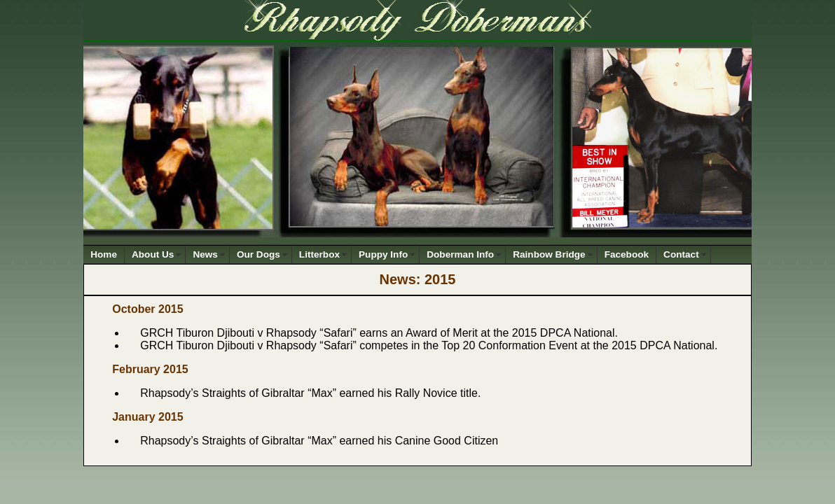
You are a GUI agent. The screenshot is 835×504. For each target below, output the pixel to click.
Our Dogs (258, 254)
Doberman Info (460, 254)
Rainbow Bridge (549, 254)
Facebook (627, 254)
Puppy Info (383, 254)
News (205, 254)
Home (104, 254)
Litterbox (319, 254)
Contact (681, 254)
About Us (153, 254)
